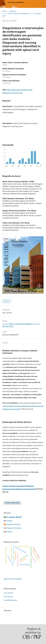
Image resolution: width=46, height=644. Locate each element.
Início (4, 11)
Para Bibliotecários (10, 600)
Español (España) (13, 524)
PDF (8, 301)
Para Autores (8, 596)
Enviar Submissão (12, 503)
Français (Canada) (14, 528)
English (9, 521)
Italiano (9, 532)
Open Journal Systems (13, 579)
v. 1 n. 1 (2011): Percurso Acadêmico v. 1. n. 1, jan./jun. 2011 (22, 15)
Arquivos (13, 11)
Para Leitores (8, 593)
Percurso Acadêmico (16, 2)
